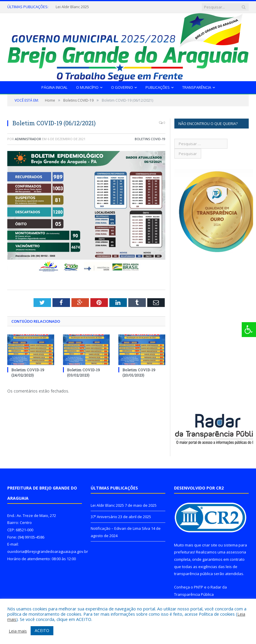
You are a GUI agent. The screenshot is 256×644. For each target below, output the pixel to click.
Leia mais (18, 631)
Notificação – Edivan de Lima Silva (120, 528)
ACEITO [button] (42, 630)
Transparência (197, 87)
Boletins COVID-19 (150, 139)
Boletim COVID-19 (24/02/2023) (28, 372)
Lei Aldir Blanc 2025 (72, 7)
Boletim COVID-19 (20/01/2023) (139, 372)
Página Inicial (54, 87)
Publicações (158, 87)
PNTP (199, 587)
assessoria (236, 552)
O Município (87, 87)
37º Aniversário (104, 517)
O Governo (122, 87)
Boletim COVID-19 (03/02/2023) (84, 372)
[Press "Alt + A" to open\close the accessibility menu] (249, 330)
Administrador (28, 139)
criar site (210, 545)
